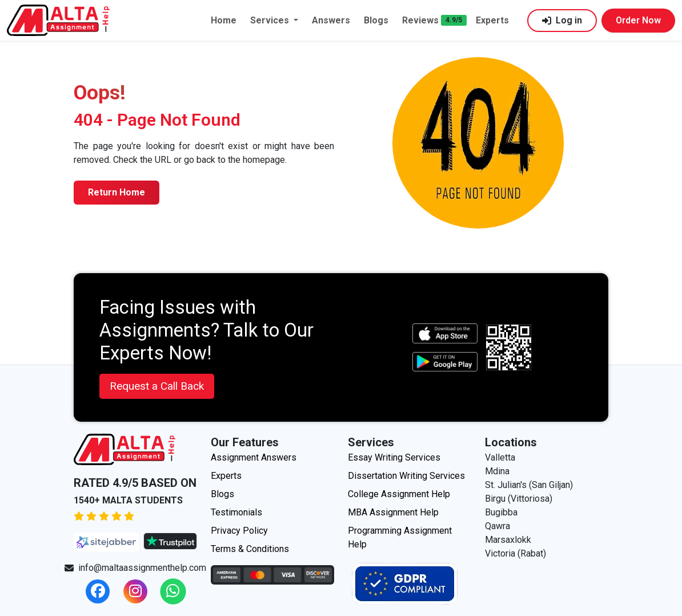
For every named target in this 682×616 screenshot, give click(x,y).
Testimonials (236, 512)
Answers (331, 20)
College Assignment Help (399, 494)
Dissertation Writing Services (406, 476)
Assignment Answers (254, 457)
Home (224, 20)
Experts (492, 20)
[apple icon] (445, 333)
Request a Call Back (157, 386)
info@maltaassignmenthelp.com (135, 568)
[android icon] (445, 362)
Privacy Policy (239, 531)
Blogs (376, 20)
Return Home (117, 192)
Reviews (420, 20)
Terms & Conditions (250, 549)
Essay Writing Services (394, 457)
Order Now (638, 20)
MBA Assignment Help (393, 512)
